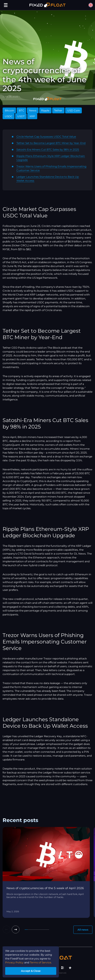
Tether (58, 110)
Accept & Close (31, 971)
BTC (22, 110)
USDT (21, 116)
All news (83, 930)
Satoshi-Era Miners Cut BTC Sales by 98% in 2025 (48, 149)
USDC (9, 116)
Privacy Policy (14, 962)
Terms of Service (40, 962)
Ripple (45, 110)
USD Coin (74, 110)
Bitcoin (9, 110)
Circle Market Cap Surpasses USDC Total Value (46, 137)
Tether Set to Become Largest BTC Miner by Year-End (51, 143)
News (33, 110)
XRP (32, 116)
